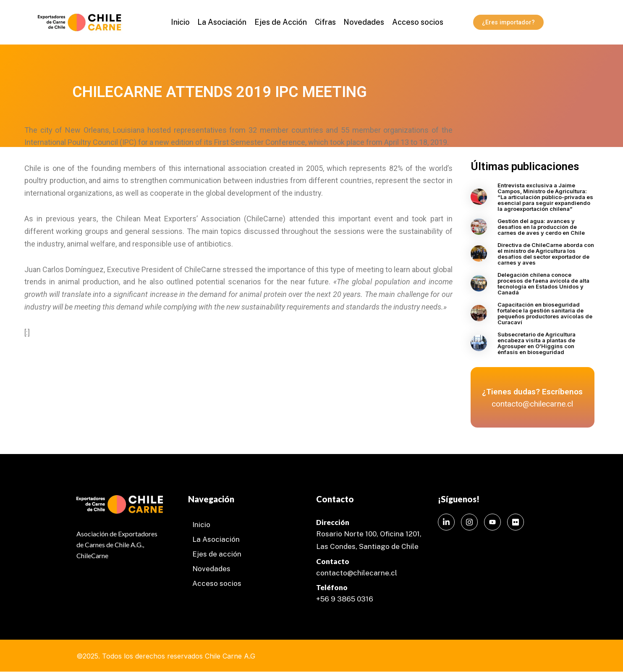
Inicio (183, 22)
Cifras (325, 22)
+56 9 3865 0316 (345, 599)
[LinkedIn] (446, 522)
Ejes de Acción (281, 22)
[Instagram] (469, 522)
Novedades (362, 22)
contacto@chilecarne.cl (357, 573)
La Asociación (224, 22)
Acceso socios (415, 22)
